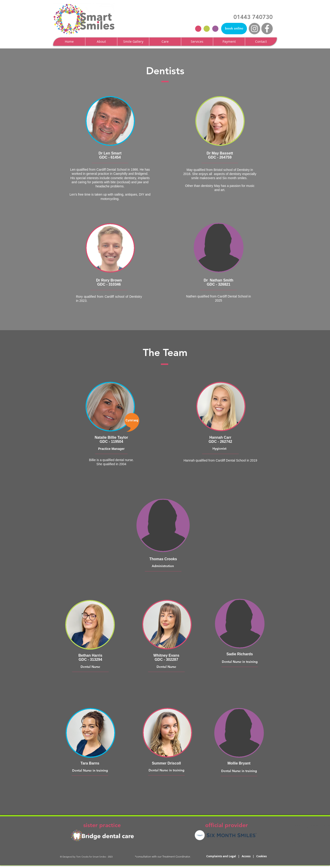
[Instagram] (254, 29)
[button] (101, 42)
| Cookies (260, 856)
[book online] (234, 29)
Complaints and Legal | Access (229, 856)
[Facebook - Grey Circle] (267, 29)
